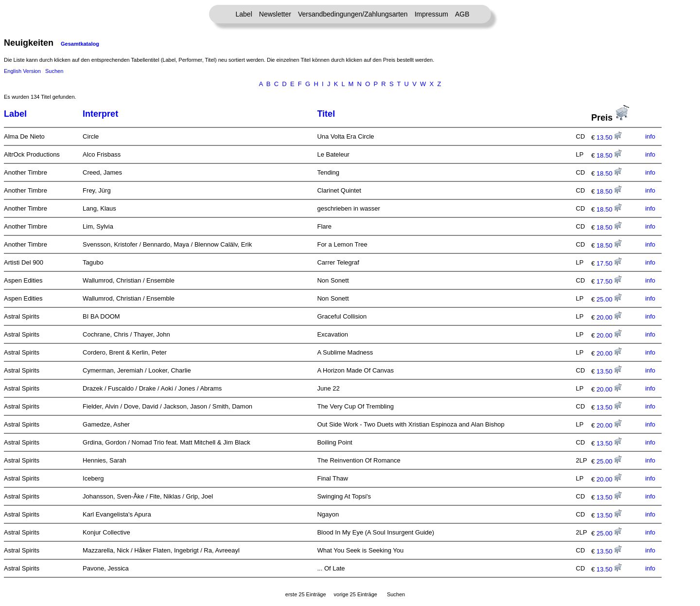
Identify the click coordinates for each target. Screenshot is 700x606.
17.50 (609, 263)
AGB (462, 14)
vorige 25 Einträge (356, 594)
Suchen (54, 71)
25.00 (609, 299)
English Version (22, 71)
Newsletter (275, 14)
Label (244, 14)
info (650, 136)
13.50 (609, 137)
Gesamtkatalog (80, 44)
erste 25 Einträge (306, 594)
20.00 (609, 317)
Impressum (431, 14)
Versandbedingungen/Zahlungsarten (353, 14)
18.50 (609, 155)
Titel (326, 114)
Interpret (100, 114)
